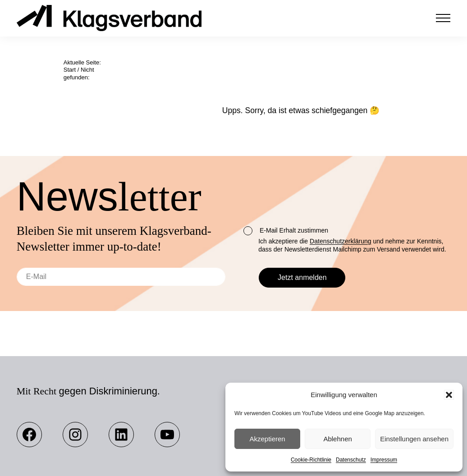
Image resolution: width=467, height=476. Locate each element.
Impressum (384, 460)
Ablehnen (337, 439)
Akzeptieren (267, 439)
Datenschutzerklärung (341, 241)
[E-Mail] (121, 277)
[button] (449, 395)
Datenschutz (351, 460)
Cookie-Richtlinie (311, 460)
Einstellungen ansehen (414, 439)
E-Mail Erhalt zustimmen (286, 231)
